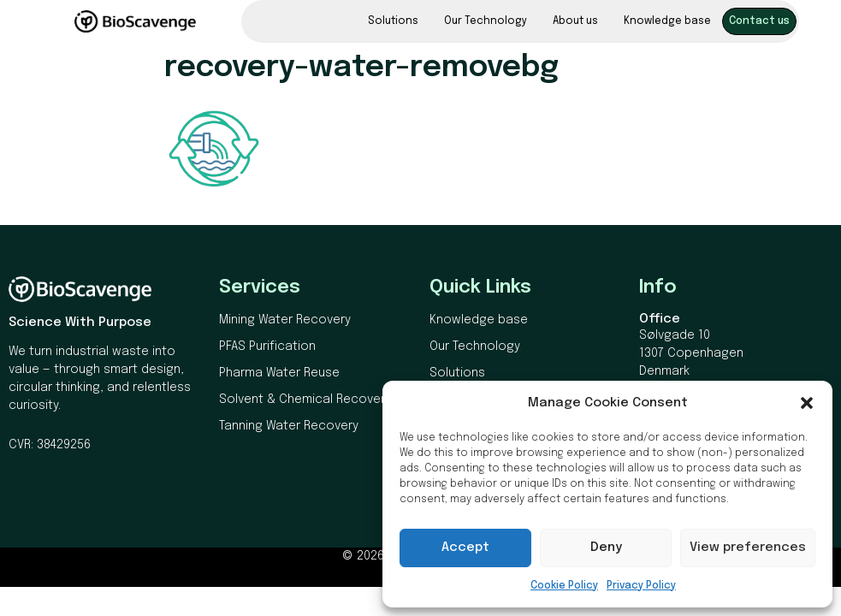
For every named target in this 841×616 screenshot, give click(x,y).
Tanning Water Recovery (289, 426)
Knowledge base (667, 21)
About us (575, 21)
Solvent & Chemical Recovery (305, 400)
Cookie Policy (564, 586)
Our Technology (486, 21)
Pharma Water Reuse (279, 373)
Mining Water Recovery (285, 320)
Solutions (393, 21)
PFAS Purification (267, 346)
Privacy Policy (641, 586)
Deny (606, 548)
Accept (465, 548)
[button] (807, 403)
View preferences (748, 548)
